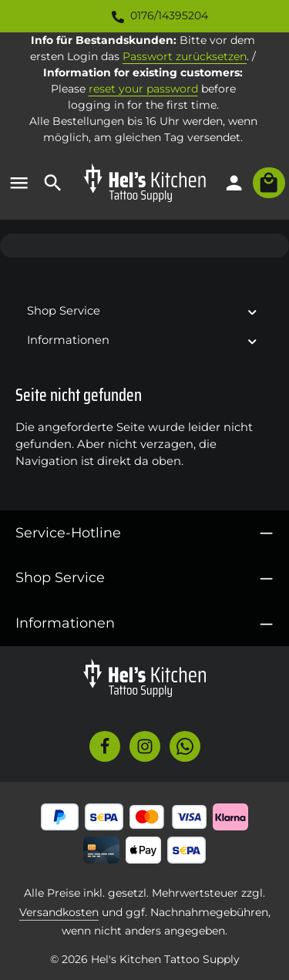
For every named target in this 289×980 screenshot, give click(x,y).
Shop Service (60, 577)
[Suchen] (53, 183)
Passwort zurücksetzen (185, 56)
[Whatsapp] (185, 746)
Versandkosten (59, 912)
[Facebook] (105, 746)
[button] (252, 311)
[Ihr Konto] (234, 183)
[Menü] (19, 183)
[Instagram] (145, 746)
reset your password (143, 89)
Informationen (65, 623)
